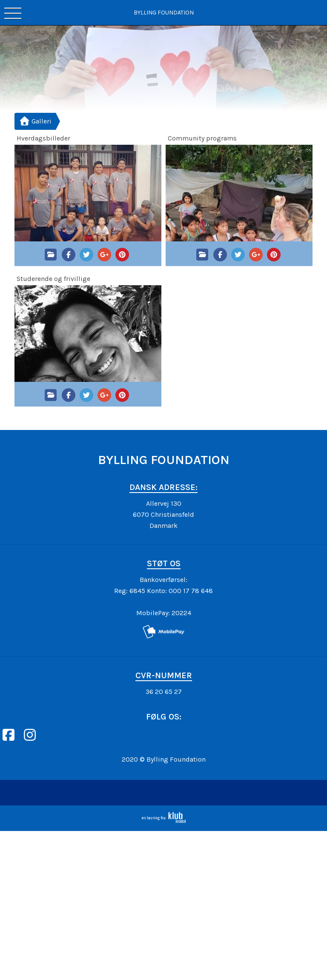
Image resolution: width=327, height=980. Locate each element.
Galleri (35, 121)
